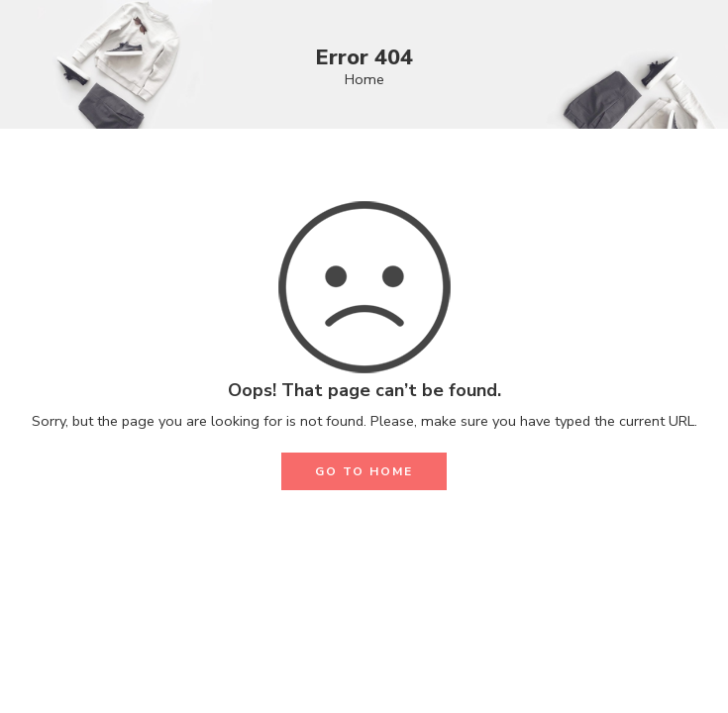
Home (364, 79)
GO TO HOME (364, 471)
